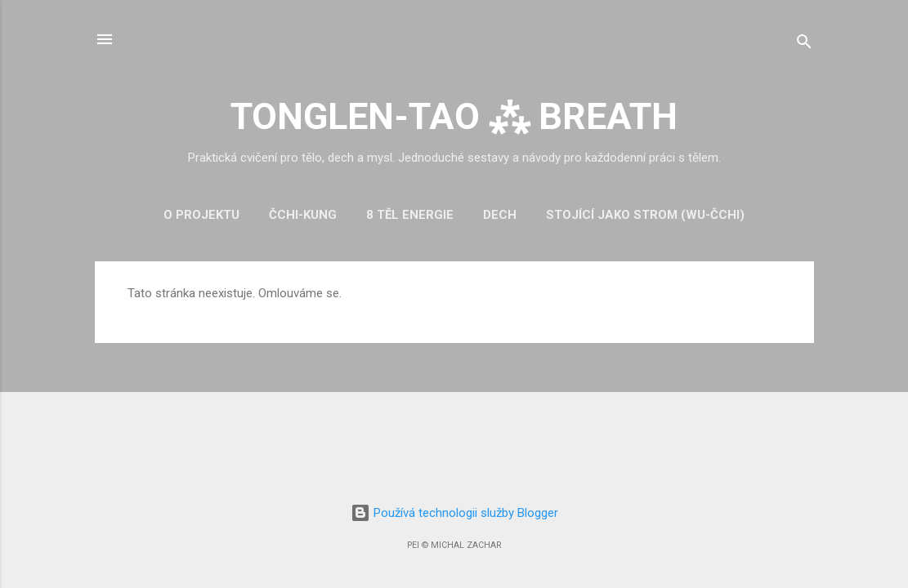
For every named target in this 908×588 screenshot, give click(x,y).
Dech (500, 215)
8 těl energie (410, 215)
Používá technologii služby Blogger (454, 513)
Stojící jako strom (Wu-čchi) (645, 215)
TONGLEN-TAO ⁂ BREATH (454, 116)
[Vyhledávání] (804, 45)
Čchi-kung (303, 215)
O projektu (201, 215)
